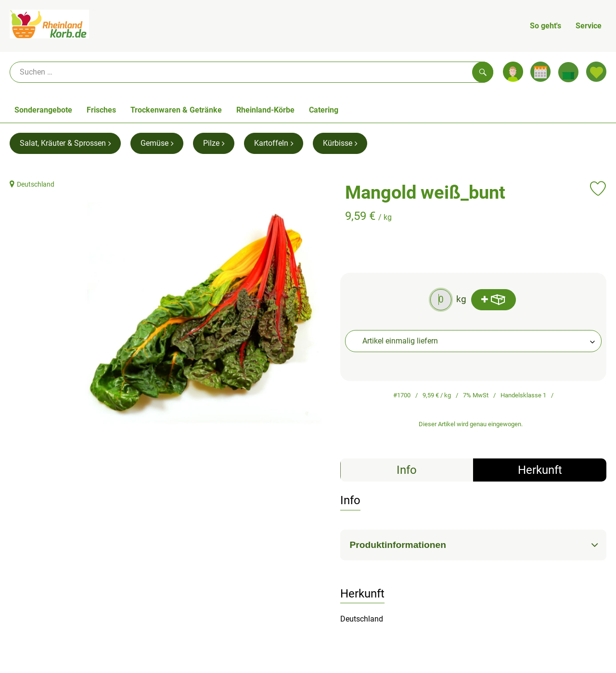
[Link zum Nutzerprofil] (513, 72)
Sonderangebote (43, 110)
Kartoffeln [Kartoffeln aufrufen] (274, 143)
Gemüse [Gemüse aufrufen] (157, 143)
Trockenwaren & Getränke (176, 110)
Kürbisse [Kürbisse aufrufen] (340, 143)
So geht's (545, 26)
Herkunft (540, 470)
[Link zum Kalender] (540, 72)
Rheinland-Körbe (265, 110)
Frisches (101, 110)
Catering (324, 110)
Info (407, 470)
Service (589, 26)
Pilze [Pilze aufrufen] (214, 143)
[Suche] (251, 72)
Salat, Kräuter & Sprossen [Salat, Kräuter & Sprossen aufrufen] (65, 143)
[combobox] (474, 341)
